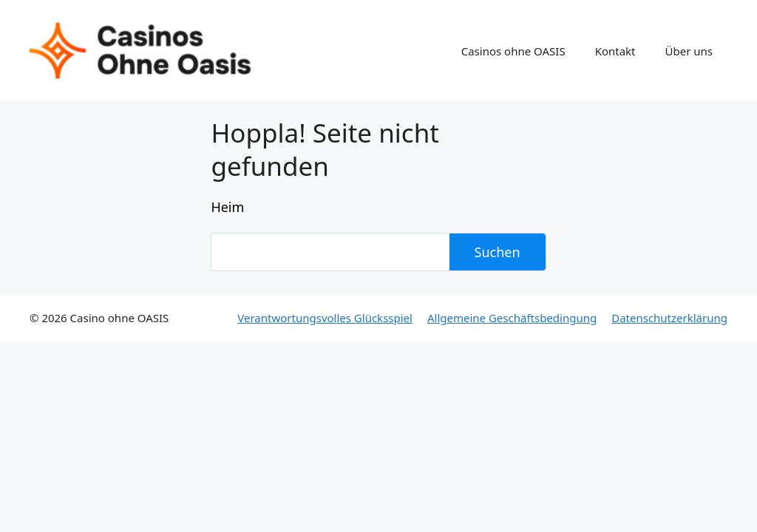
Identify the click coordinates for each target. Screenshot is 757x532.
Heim (227, 207)
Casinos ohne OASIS (513, 51)
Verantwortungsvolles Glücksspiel (325, 318)
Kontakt (615, 51)
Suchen (498, 252)
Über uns (689, 51)
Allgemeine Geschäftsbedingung (512, 318)
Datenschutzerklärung (669, 318)
